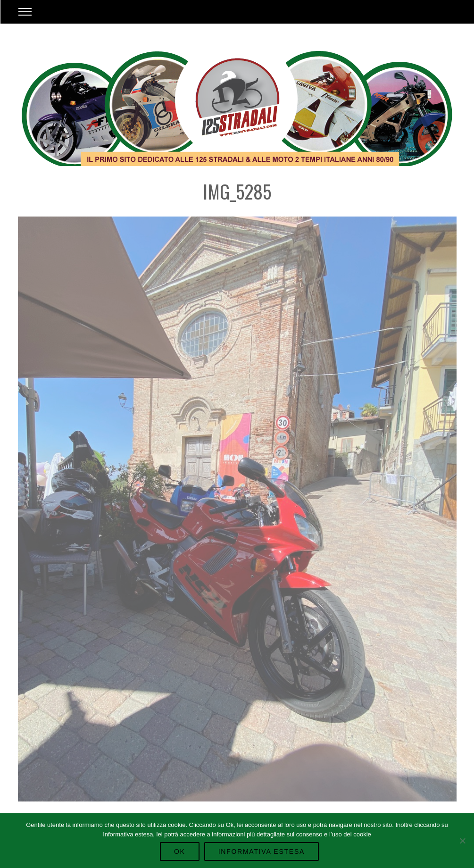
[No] (462, 841)
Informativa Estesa (262, 851)
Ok (180, 851)
